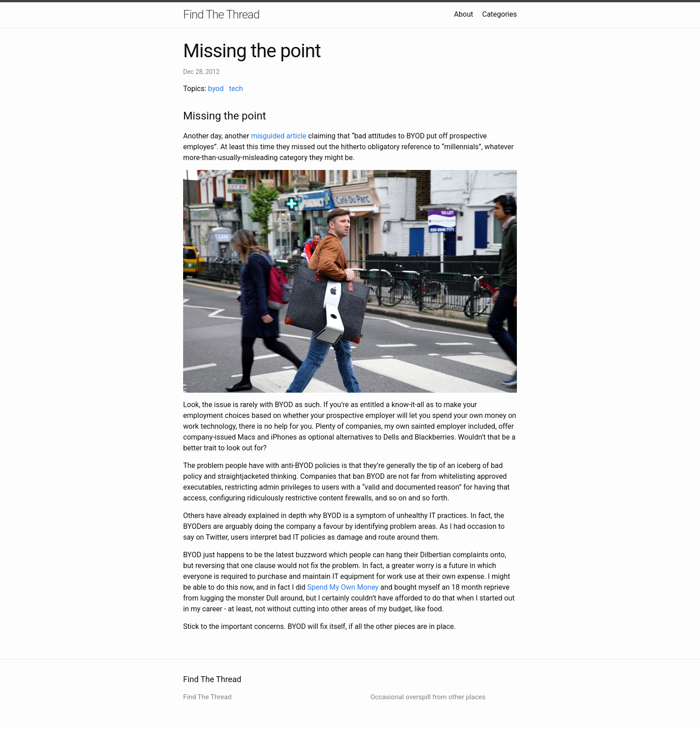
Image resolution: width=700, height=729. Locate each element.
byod (216, 89)
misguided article (279, 136)
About (463, 14)
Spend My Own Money (343, 587)
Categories (500, 14)
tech (236, 89)
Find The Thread (221, 14)
